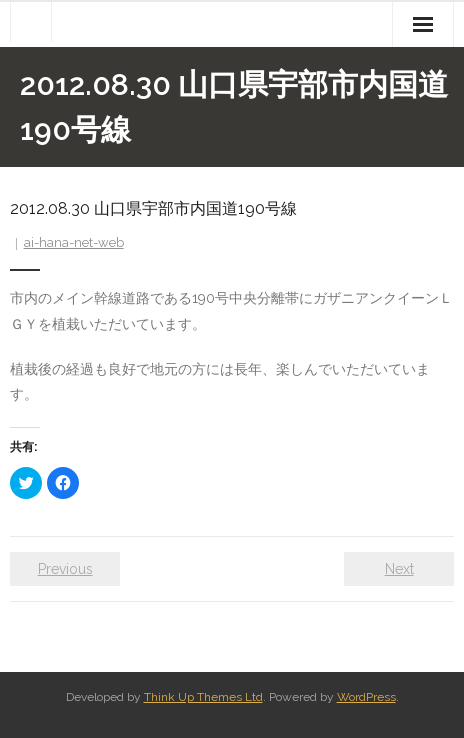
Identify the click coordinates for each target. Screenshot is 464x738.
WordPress (366, 697)
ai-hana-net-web (74, 242)
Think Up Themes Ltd (203, 697)
